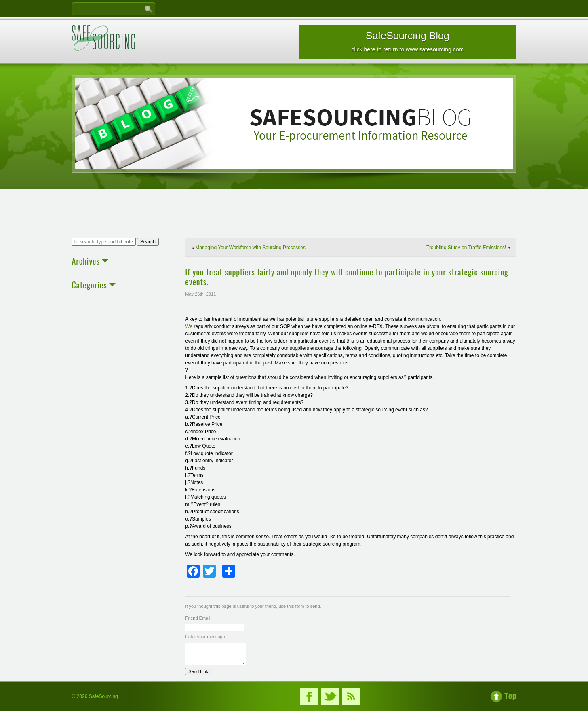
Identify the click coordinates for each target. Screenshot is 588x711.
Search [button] (148, 242)
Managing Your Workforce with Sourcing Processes (250, 248)
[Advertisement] (294, 214)
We (189, 326)
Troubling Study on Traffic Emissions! (466, 248)
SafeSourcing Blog (407, 41)
